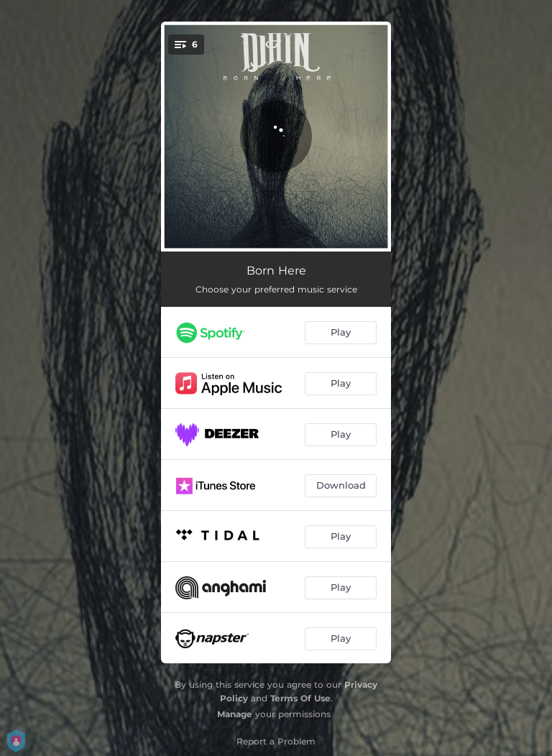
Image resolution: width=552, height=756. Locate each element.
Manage (235, 714)
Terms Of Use (300, 698)
